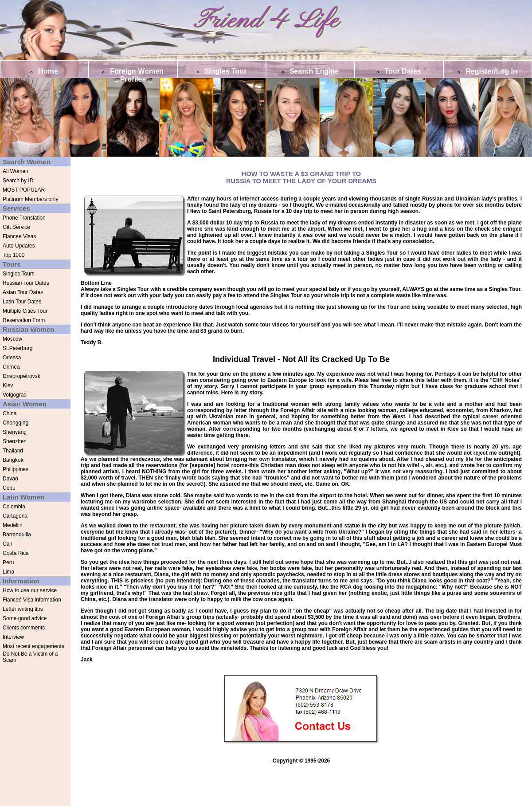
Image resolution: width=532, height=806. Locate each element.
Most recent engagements (33, 646)
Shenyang (15, 432)
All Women (16, 171)
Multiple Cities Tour (25, 311)
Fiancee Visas (19, 236)
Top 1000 (14, 255)
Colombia (14, 507)
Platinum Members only (30, 199)
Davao (10, 479)
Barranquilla (17, 535)
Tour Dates (403, 71)
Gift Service (16, 227)
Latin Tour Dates (22, 302)
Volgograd (15, 395)
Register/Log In (491, 71)
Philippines (16, 469)
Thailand (13, 451)
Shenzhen (15, 441)
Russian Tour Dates (26, 283)
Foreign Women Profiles (137, 75)
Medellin (13, 525)
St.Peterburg (18, 348)
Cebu (9, 488)
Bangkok (13, 460)
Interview (13, 637)
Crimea (11, 367)
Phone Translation (24, 218)
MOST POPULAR (24, 190)
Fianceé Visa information (32, 600)
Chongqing (16, 423)
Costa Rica (16, 553)
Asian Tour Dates (23, 292)
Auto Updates (19, 246)
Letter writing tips (23, 609)
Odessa (12, 358)
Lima (8, 572)
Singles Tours (19, 274)
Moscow (12, 339)
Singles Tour (226, 71)
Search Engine (314, 71)
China (10, 413)
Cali (7, 544)
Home (48, 71)
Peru (8, 562)
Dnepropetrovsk (22, 376)
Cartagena (15, 516)
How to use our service (30, 590)
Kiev (8, 385)
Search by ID (18, 181)
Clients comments (24, 628)
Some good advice (25, 618)
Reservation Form (24, 320)
